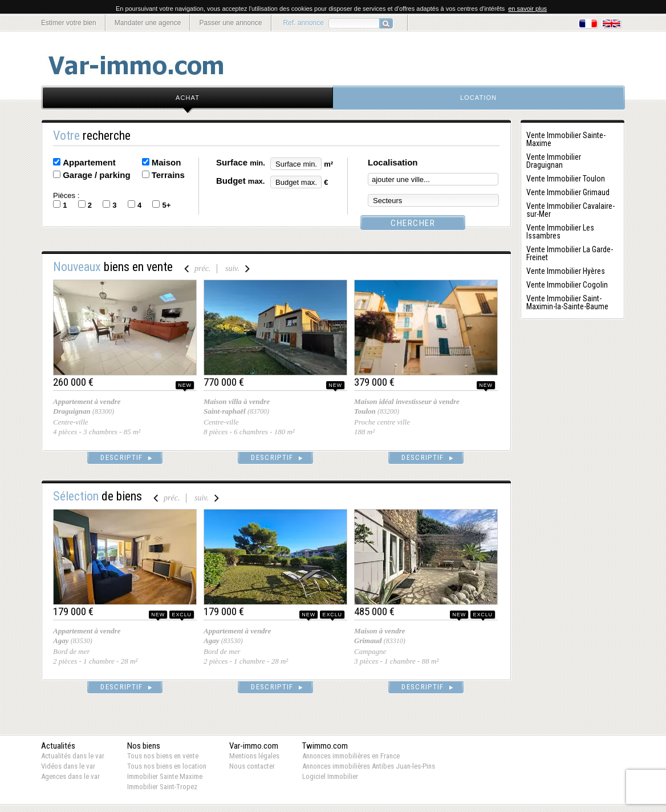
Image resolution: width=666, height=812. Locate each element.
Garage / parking (96, 175)
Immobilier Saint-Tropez (162, 787)
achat (188, 98)
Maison (166, 162)
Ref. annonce (304, 23)
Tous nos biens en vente (163, 756)
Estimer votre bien (69, 23)
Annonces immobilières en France (351, 756)
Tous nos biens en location (167, 766)
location (478, 98)
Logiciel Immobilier (330, 776)
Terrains (168, 175)
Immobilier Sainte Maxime (165, 776)
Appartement (89, 162)
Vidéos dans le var (68, 766)
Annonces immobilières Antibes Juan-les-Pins (369, 766)
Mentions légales (254, 756)
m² (328, 164)
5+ (166, 205)
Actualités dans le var (73, 756)
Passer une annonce (230, 23)
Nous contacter (252, 766)
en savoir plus (527, 9)
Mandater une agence (148, 23)
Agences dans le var (70, 776)
